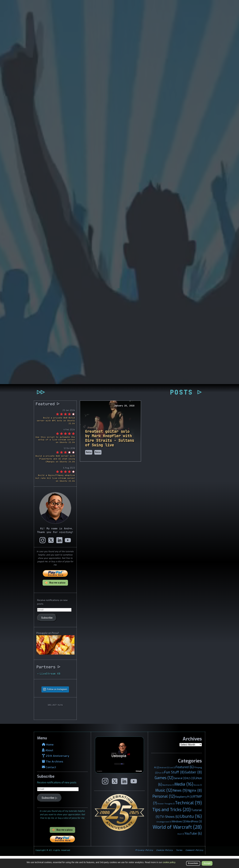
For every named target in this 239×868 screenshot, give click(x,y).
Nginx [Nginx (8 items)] (195, 803)
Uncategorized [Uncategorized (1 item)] (164, 834)
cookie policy (169, 862)
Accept (207, 863)
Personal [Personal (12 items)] (164, 809)
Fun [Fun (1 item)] (161, 785)
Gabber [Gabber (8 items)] (193, 784)
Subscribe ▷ (49, 810)
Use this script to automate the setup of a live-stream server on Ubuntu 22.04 (55, 452)
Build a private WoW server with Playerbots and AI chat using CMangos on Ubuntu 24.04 (55, 471)
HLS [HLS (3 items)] (190, 790)
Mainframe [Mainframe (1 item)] (168, 797)
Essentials (193, 863)
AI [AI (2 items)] (157, 780)
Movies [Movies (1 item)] (198, 797)
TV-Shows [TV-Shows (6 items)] (170, 829)
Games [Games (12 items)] (164, 790)
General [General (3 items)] (180, 790)
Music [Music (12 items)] (164, 803)
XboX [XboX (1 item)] (181, 846)
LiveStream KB (50, 686)
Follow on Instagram (57, 701)
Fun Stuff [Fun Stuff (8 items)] (174, 784)
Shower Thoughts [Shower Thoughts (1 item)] (166, 816)
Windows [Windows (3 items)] (179, 834)
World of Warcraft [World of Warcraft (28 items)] (177, 839)
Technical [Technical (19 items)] (188, 815)
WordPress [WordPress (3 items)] (194, 834)
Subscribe (47, 630)
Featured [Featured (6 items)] (185, 779)
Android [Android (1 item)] (164, 780)
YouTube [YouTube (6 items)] (193, 845)
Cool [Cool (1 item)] (172, 780)
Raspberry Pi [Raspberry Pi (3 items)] (184, 809)
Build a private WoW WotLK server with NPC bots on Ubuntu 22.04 (56, 433)
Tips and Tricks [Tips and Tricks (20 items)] (172, 822)
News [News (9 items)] (180, 803)
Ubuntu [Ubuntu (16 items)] (191, 829)
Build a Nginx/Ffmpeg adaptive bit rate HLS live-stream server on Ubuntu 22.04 (55, 490)
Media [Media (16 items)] (184, 796)
